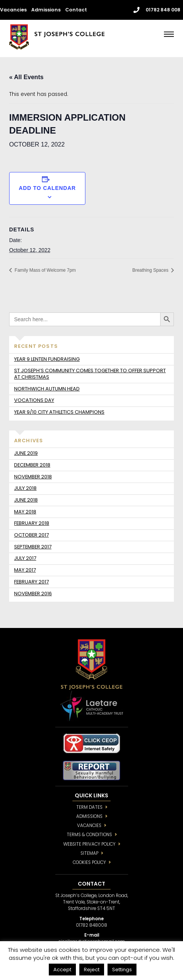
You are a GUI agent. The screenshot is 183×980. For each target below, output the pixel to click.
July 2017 (25, 558)
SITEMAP (89, 853)
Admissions (46, 10)
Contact (76, 10)
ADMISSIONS (89, 816)
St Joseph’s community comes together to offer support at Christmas (90, 374)
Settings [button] (122, 970)
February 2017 (31, 582)
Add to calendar (47, 188)
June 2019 (26, 453)
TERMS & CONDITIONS (89, 835)
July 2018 (25, 488)
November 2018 (33, 477)
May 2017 (25, 570)
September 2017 (33, 547)
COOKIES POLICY (89, 862)
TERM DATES (89, 807)
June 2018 (26, 500)
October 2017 (31, 535)
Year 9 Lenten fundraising (47, 359)
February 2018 (32, 523)
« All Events (26, 77)
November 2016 (33, 594)
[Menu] (169, 34)
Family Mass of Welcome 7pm (45, 270)
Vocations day (34, 400)
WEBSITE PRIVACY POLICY (89, 844)
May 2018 (25, 512)
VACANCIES (89, 825)
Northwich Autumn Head (47, 389)
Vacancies (13, 10)
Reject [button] (92, 970)
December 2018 (32, 465)
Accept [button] (62, 970)
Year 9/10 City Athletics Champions (59, 412)
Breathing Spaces (151, 270)
